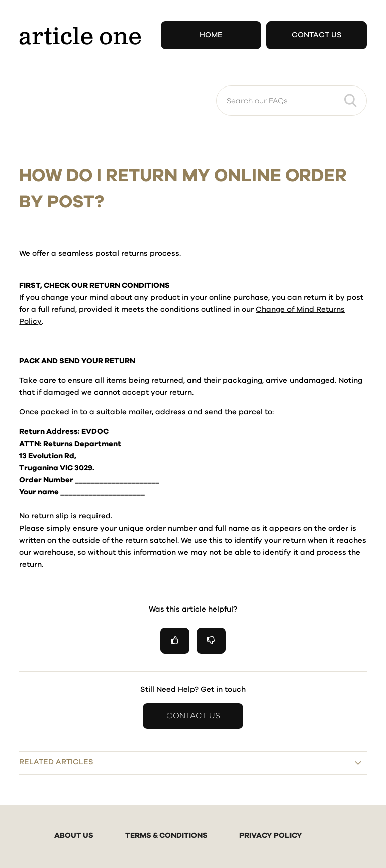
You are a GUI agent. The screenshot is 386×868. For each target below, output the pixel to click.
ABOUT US (74, 836)
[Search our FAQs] (292, 101)
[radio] (175, 640)
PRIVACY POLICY (271, 836)
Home (211, 35)
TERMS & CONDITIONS (166, 836)
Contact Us (317, 35)
